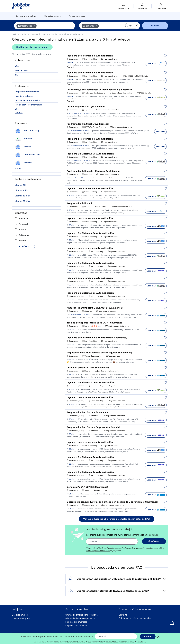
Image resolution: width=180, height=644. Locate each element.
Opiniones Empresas (22, 618)
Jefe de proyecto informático (29, 105)
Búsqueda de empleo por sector (81, 618)
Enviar (148, 636)
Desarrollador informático (27, 100)
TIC (16, 75)
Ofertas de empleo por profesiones (82, 615)
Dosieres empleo (20, 615)
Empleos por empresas (76, 622)
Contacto (123, 615)
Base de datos (22, 70)
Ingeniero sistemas (24, 96)
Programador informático (27, 92)
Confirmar (25, 246)
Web (17, 66)
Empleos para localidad (76, 625)
